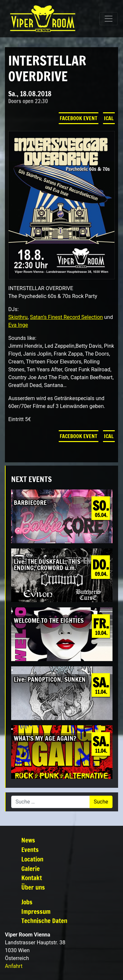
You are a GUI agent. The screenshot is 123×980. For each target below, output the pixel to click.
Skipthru (18, 317)
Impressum (36, 911)
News (28, 840)
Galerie (31, 869)
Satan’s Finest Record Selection (66, 317)
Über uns (33, 887)
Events (30, 850)
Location (32, 859)
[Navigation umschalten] (109, 19)
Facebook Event (79, 118)
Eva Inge (18, 325)
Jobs (27, 902)
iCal (109, 118)
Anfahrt (14, 966)
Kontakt (32, 878)
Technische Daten (44, 921)
